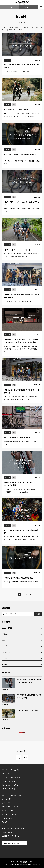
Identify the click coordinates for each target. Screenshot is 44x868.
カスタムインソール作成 (10, 785)
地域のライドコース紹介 (10, 807)
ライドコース (7, 652)
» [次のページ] (30, 594)
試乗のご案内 (6, 774)
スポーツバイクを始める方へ (11, 795)
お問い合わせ (29, 7)
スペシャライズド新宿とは (10, 770)
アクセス (10, 7)
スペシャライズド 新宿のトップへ (22, 862)
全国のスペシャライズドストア (12, 828)
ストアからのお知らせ (9, 814)
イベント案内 (6, 803)
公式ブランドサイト (8, 832)
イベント (5, 640)
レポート (5, 658)
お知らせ (5, 634)
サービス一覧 (6, 799)
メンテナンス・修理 (8, 789)
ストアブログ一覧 (8, 811)
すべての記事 (7, 628)
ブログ (4, 646)
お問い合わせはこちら (9, 818)
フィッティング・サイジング (11, 778)
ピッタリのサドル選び (9, 781)
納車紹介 (5, 664)
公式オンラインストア (9, 836)
